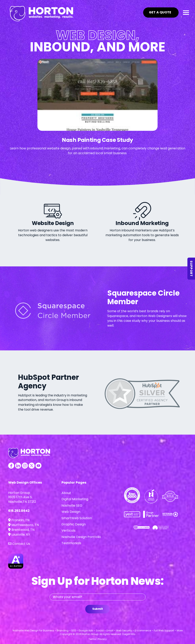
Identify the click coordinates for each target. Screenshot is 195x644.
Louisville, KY (19, 534)
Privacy (102, 639)
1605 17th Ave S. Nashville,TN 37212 (22, 499)
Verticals (68, 530)
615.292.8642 (19, 511)
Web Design (71, 512)
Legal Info (129, 634)
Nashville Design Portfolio (81, 537)
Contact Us (19, 544)
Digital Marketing (75, 499)
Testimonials (71, 543)
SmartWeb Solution (77, 518)
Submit (98, 609)
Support (191, 269)
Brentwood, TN (21, 530)
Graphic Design (74, 524)
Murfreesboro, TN (24, 525)
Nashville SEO (72, 505)
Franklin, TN (19, 520)
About (66, 493)
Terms (92, 639)
